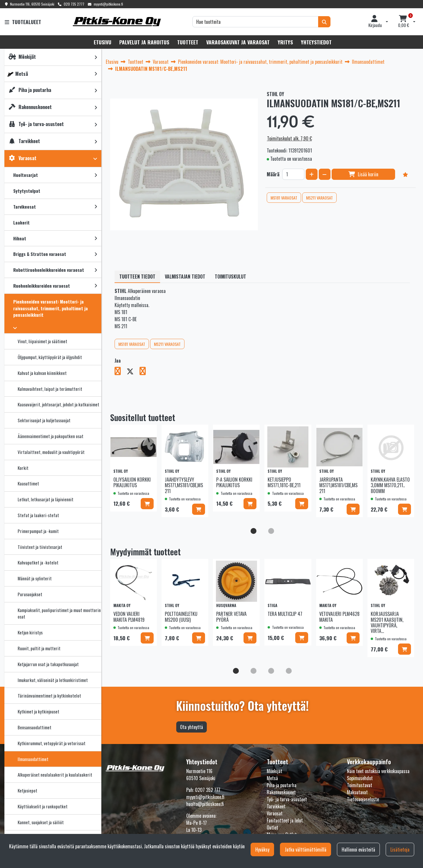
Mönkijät (275, 771)
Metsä (272, 778)
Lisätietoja (400, 849)
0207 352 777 (208, 790)
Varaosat (275, 813)
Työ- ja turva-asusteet (287, 799)
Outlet (272, 827)
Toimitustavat (360, 785)
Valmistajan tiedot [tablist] (185, 277)
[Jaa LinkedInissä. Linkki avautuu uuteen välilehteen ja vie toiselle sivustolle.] (145, 372)
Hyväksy (262, 849)
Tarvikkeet (276, 806)
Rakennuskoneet (281, 792)
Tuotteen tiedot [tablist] (137, 277)
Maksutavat (357, 792)
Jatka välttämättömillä (305, 849)
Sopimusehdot (360, 778)
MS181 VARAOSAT (284, 198)
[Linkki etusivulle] (117, 22)
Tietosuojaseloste (363, 799)
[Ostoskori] (404, 22)
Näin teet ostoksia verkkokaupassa (378, 771)
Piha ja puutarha (282, 785)
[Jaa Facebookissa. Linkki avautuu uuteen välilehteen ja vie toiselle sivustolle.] (121, 372)
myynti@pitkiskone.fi (108, 4)
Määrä (273, 174)
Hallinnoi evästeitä (358, 849)
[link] (96, 57)
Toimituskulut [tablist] (230, 277)
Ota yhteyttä (192, 727)
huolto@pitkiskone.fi (205, 804)
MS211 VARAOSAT (319, 198)
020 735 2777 (74, 4)
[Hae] (255, 22)
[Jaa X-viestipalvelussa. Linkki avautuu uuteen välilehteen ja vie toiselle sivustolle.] (133, 372)
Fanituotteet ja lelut (285, 820)
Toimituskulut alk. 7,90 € (289, 138)
